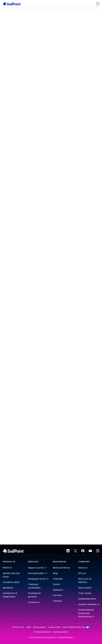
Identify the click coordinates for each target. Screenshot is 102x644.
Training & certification (34, 586)
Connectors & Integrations (10, 595)
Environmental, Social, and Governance (86, 613)
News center (85, 588)
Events (57, 584)
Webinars (58, 590)
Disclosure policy (61, 632)
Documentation (37, 573)
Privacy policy (39, 627)
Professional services (34, 595)
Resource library (62, 568)
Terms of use (18, 627)
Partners (58, 595)
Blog (55, 573)
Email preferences (42, 632)
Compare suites (11, 582)
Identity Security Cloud (11, 575)
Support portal (37, 568)
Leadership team (87, 599)
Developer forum (38, 579)
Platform (7, 568)
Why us (82, 573)
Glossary (58, 601)
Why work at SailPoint (85, 581)
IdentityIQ (8, 588)
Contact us (34, 602)
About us (83, 568)
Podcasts (58, 579)
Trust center (85, 593)
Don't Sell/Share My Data (77, 627)
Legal (29, 627)
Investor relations (89, 604)
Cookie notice (54, 627)
